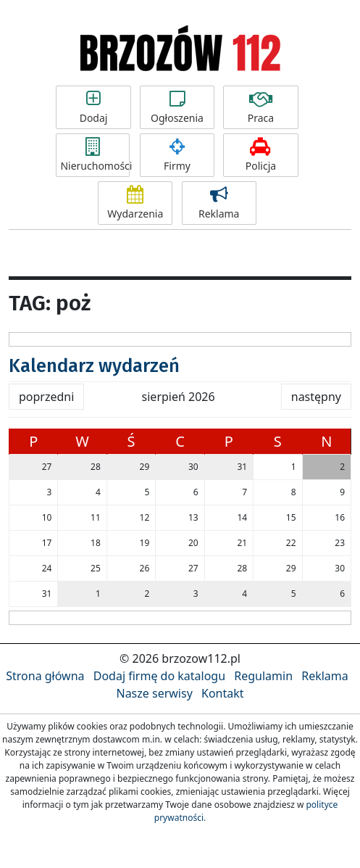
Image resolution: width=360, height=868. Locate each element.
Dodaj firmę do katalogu (159, 676)
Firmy (177, 155)
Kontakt (223, 693)
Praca (260, 107)
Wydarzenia (135, 203)
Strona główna (45, 676)
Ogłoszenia (177, 107)
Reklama (219, 203)
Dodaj (93, 107)
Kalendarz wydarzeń (94, 366)
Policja (260, 155)
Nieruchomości (95, 155)
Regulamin (263, 676)
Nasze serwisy (154, 693)
